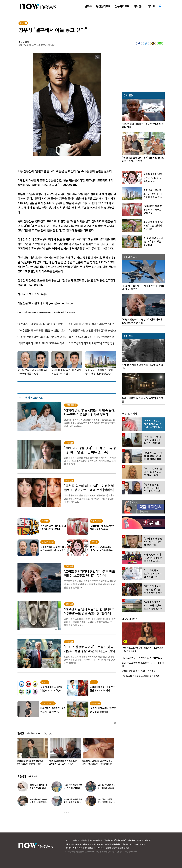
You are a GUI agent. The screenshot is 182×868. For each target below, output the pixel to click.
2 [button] (67, 812)
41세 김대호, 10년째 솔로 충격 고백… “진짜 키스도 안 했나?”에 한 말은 (31, 763)
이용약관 (84, 840)
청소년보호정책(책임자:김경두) (115, 840)
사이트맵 (148, 840)
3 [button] (69, 812)
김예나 (21, 42)
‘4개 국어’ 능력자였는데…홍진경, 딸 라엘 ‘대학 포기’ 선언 (106, 788)
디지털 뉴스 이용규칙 (136, 840)
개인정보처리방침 (96, 840)
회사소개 (76, 840)
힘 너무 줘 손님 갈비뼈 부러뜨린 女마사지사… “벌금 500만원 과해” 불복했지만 (98, 763)
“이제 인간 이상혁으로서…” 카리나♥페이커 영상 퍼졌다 (73, 788)
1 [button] (65, 812)
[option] (32, 752)
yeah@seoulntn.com (62, 303)
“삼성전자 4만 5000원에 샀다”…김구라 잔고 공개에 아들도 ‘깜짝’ (39, 802)
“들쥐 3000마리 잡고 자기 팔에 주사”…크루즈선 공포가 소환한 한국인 (64, 763)
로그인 (68, 840)
